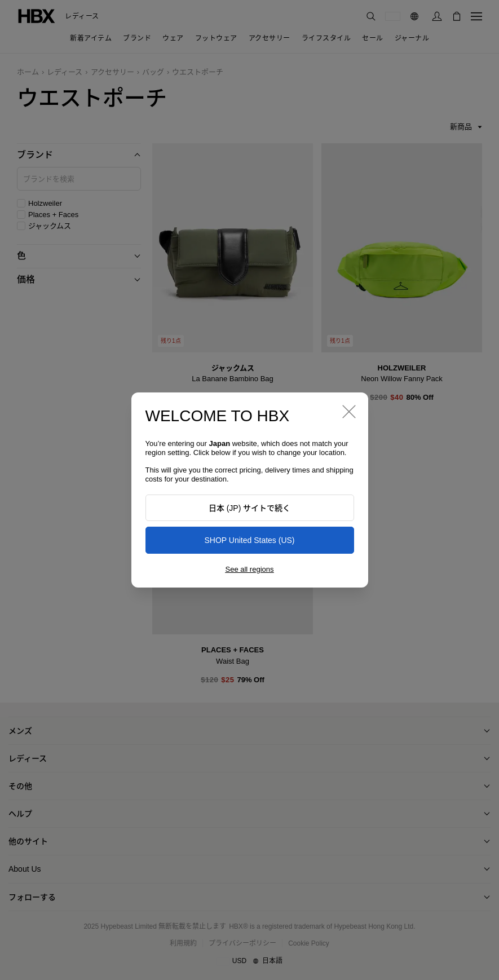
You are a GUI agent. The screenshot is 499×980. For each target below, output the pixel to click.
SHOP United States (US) (249, 540)
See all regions (250, 569)
